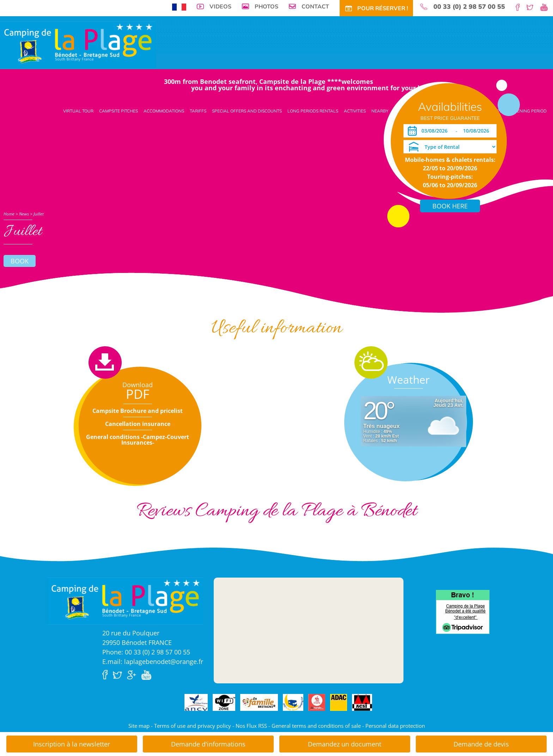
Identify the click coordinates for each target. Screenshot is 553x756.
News (24, 214)
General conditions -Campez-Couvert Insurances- (138, 440)
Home (9, 214)
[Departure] (478, 131)
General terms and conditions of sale (316, 726)
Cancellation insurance (138, 424)
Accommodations (164, 111)
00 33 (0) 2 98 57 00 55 (469, 7)
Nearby (380, 111)
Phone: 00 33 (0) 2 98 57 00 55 (146, 652)
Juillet (39, 214)
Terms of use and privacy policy (193, 726)
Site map (139, 726)
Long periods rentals (313, 111)
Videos (220, 6)
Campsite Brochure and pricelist (138, 411)
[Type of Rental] (450, 147)
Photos (266, 6)
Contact (315, 6)
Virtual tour (78, 111)
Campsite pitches (119, 111)
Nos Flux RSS (251, 726)
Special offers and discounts (247, 111)
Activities (355, 111)
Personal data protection (395, 726)
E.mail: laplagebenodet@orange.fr (153, 661)
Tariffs (198, 111)
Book (20, 261)
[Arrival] (436, 131)
